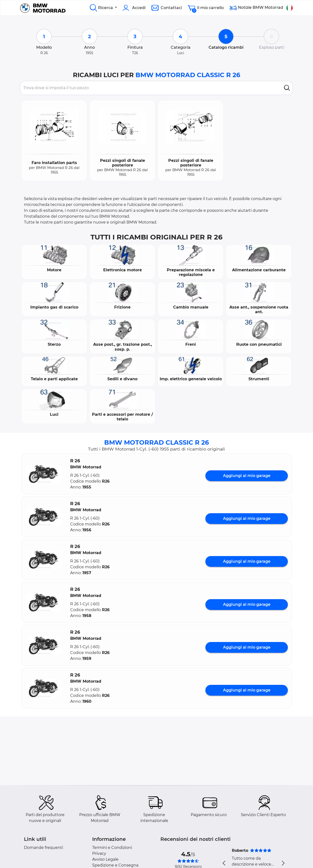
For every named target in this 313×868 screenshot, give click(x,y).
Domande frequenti (44, 848)
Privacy (99, 853)
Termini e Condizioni (112, 848)
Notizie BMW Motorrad (256, 8)
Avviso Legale (105, 859)
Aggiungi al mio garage (247, 476)
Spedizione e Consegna (115, 865)
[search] (287, 88)
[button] (44, 474)
